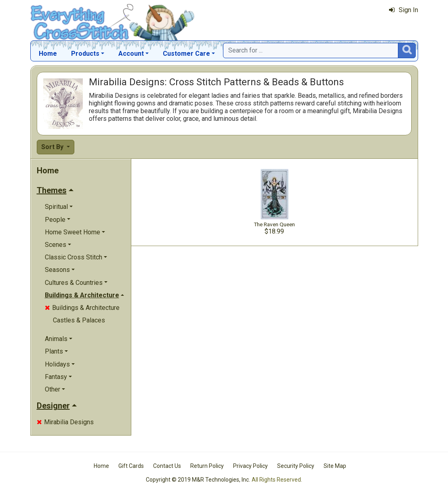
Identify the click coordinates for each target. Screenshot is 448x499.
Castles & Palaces (79, 320)
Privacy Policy (250, 466)
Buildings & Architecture (82, 308)
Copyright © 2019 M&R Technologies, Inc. (198, 480)
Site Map (335, 466)
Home (48, 54)
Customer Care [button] (186, 54)
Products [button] (85, 54)
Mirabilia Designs (65, 422)
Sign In (404, 10)
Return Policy (207, 466)
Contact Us (167, 466)
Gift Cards (131, 466)
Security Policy (296, 466)
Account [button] (131, 54)
